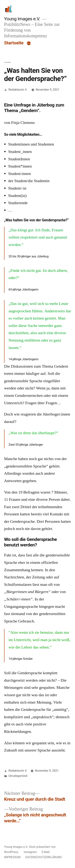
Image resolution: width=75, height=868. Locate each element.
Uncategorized (18, 776)
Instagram (30, 852)
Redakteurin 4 (18, 90)
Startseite (14, 43)
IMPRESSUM (12, 857)
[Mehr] (29, 44)
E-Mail (46, 852)
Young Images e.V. (22, 19)
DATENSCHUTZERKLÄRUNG (44, 857)
